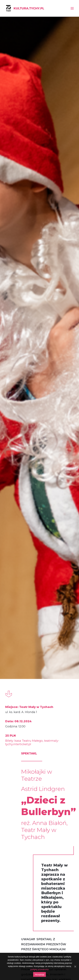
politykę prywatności (39, 969)
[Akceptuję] (75, 966)
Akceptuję (39, 975)
